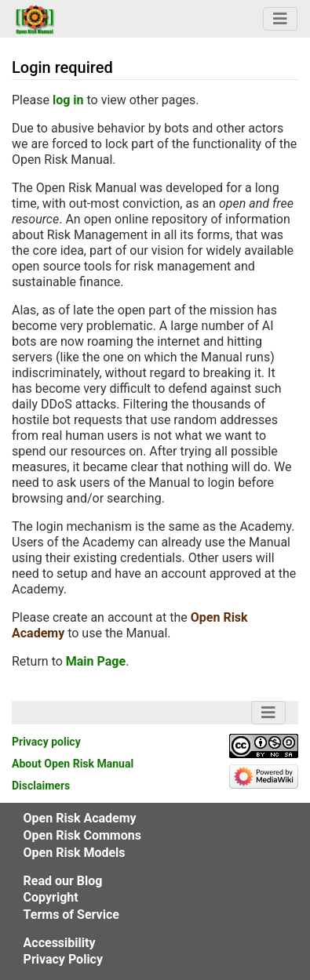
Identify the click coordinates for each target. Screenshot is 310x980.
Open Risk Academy (80, 818)
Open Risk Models (75, 853)
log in (68, 100)
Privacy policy (46, 742)
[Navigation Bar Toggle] (280, 19)
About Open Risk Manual (73, 764)
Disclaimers (41, 786)
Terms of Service (71, 915)
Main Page (96, 661)
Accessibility (60, 943)
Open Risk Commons (82, 835)
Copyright (51, 897)
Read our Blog (63, 881)
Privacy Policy (63, 959)
